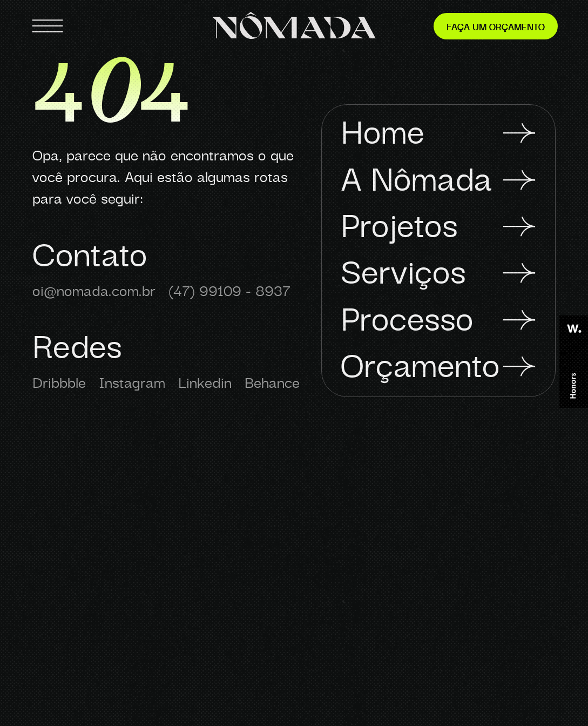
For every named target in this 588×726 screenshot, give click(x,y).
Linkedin (205, 381)
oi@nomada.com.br (94, 290)
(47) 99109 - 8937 (229, 290)
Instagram (132, 381)
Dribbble (59, 381)
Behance (272, 381)
